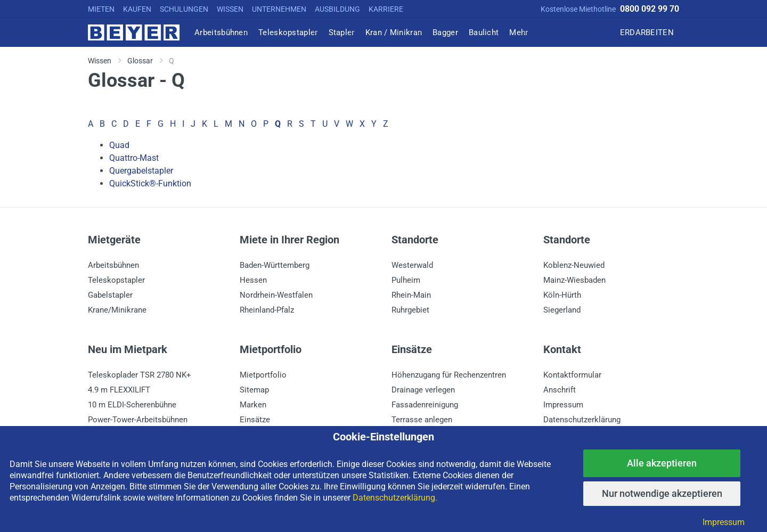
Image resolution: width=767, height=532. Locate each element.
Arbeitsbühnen (113, 265)
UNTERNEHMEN (279, 9)
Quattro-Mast (134, 158)
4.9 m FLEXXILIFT (119, 390)
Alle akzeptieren (662, 463)
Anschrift (560, 390)
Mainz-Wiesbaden (574, 280)
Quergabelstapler (141, 171)
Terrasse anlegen (422, 420)
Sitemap (254, 390)
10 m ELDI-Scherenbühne (132, 405)
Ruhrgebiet (410, 310)
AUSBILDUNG (337, 9)
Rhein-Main (411, 295)
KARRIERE (386, 9)
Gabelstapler (110, 295)
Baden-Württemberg (275, 265)
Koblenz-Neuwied (574, 265)
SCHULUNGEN (184, 9)
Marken (253, 405)
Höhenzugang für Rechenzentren (449, 375)
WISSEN (230, 9)
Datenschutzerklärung (582, 420)
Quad (119, 145)
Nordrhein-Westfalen (276, 295)
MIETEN (101, 9)
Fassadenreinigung (425, 405)
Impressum (563, 405)
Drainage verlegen (423, 390)
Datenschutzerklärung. (395, 498)
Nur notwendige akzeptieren (662, 493)
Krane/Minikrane (117, 310)
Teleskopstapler (116, 280)
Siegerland (562, 310)
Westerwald (412, 265)
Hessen (253, 280)
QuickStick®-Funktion (150, 183)
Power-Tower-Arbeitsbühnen (138, 420)
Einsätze (255, 420)
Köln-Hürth (562, 295)
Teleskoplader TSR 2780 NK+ (140, 375)
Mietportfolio (263, 375)
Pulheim (406, 280)
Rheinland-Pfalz (267, 310)
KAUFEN (137, 9)
